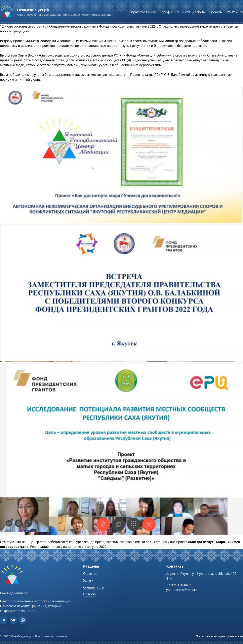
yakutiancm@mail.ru (182, 590)
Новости (90, 594)
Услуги (88, 580)
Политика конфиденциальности (219, 636)
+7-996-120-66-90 (179, 585)
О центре (90, 574)
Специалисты (94, 587)
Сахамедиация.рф (33, 10)
